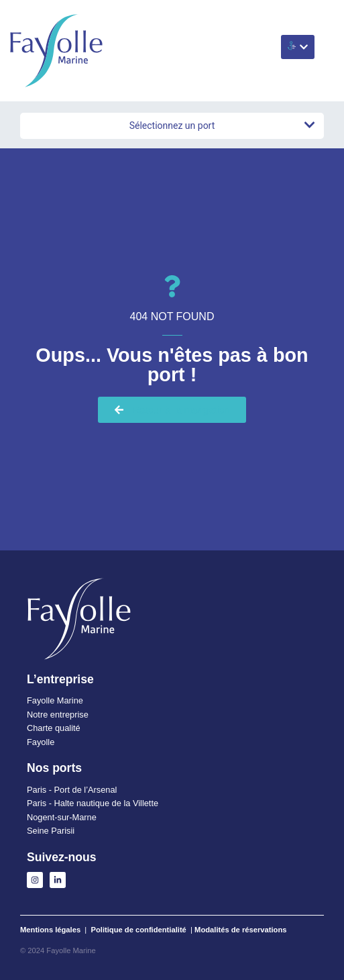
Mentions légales (50, 930)
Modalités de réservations (240, 930)
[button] (298, 47)
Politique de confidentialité (139, 930)
